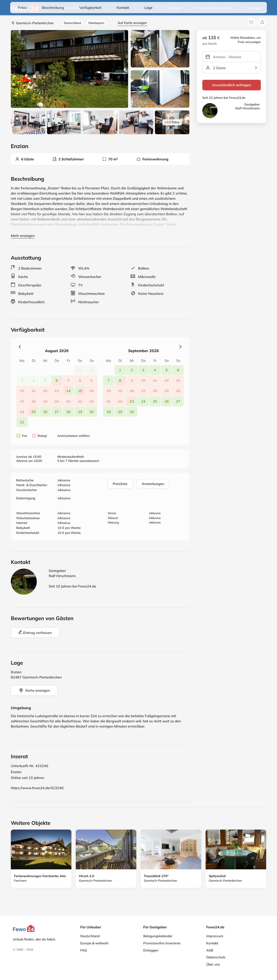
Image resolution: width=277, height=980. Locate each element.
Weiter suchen (68, 8)
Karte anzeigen (34, 690)
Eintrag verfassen (35, 632)
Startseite (174, 8)
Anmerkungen (153, 484)
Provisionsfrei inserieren (162, 943)
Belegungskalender (158, 936)
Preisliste (120, 484)
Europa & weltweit (94, 943)
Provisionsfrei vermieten (214, 8)
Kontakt (212, 943)
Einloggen (254, 8)
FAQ (84, 950)
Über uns (213, 964)
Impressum (215, 936)
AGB (210, 950)
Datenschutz (216, 957)
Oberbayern (96, 23)
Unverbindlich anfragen (232, 85)
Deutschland (72, 23)
